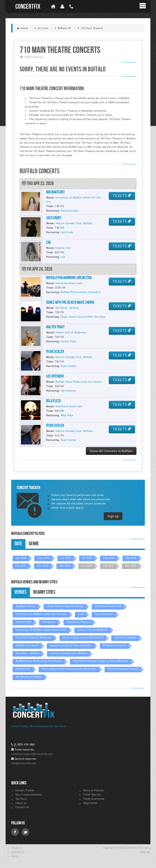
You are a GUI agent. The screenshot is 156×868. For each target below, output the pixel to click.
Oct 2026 (21, 566)
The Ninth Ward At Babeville (34, 637)
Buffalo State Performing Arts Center (39, 661)
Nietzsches (49, 622)
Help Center (90, 803)
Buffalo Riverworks (114, 645)
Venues (21, 592)
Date (18, 544)
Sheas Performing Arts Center (65, 606)
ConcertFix (28, 7)
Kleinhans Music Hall (108, 606)
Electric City (23, 669)
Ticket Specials (92, 795)
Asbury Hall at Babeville (93, 630)
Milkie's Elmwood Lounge (123, 669)
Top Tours (21, 799)
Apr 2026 (21, 558)
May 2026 (43, 558)
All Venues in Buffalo (29, 677)
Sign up (113, 516)
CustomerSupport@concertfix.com (32, 754)
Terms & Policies (93, 790)
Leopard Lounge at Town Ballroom (71, 645)
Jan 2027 (87, 566)
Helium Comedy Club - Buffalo (68, 653)
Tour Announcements (29, 795)
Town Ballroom (104, 614)
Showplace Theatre (78, 622)
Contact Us (22, 807)
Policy (15, 856)
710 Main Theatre (125, 637)
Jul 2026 (87, 558)
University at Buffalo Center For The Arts (41, 614)
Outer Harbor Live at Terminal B (83, 637)
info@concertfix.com (24, 763)
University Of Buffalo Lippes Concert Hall (41, 630)
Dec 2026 (65, 566)
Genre (34, 544)
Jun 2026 (66, 558)
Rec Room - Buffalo (27, 653)
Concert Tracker (25, 790)
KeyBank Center (26, 606)
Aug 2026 (109, 558)
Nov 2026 (43, 566)
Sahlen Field (23, 622)
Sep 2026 (131, 558)
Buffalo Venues (34, 57)
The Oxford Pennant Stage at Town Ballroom (101, 661)
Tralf (81, 614)
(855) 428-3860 (26, 744)
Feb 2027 (108, 566)
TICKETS (122, 196)
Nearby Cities (44, 592)
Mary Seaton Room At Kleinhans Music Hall (69, 669)
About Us (17, 848)
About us (21, 803)
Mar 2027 (131, 566)
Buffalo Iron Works (27, 645)
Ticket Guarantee (94, 799)
